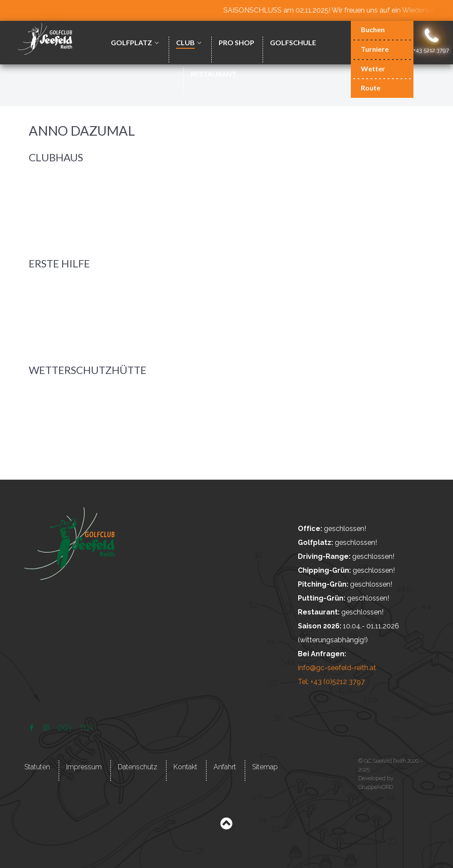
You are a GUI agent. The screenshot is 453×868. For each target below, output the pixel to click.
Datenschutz (138, 767)
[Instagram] (47, 728)
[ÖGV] (65, 728)
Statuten (37, 767)
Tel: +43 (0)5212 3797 (331, 682)
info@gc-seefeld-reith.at (337, 668)
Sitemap (265, 767)
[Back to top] (226, 826)
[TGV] (87, 728)
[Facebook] (32, 728)
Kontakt (185, 767)
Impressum (84, 767)
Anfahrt (225, 767)
